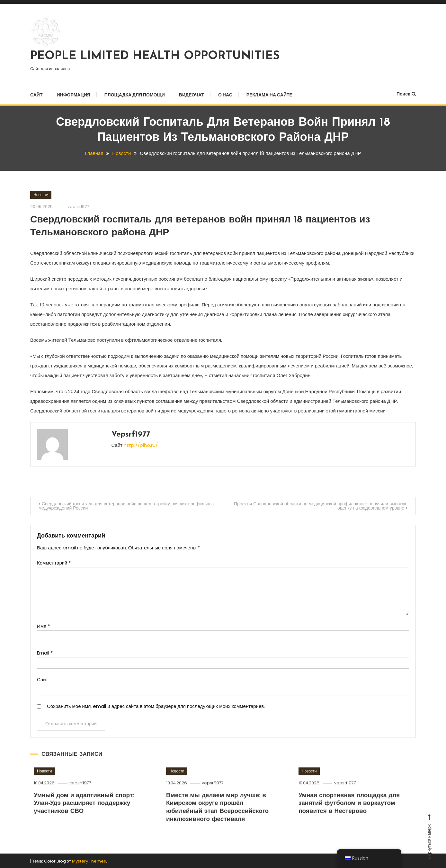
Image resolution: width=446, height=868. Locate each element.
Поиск (406, 94)
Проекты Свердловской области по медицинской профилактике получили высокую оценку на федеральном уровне (321, 505)
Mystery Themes (89, 860)
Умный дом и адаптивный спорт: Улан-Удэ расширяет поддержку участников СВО (84, 820)
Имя (43, 625)
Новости (41, 194)
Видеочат (192, 95)
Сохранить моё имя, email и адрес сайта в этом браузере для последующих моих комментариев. (156, 705)
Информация (74, 95)
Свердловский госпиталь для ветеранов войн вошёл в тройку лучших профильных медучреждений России (113, 505)
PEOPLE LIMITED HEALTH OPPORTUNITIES (155, 56)
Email (45, 652)
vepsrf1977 (78, 206)
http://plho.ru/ (141, 444)
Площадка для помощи (135, 95)
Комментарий (54, 562)
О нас (225, 95)
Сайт (36, 95)
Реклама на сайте (269, 95)
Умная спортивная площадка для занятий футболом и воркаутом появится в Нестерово (349, 820)
